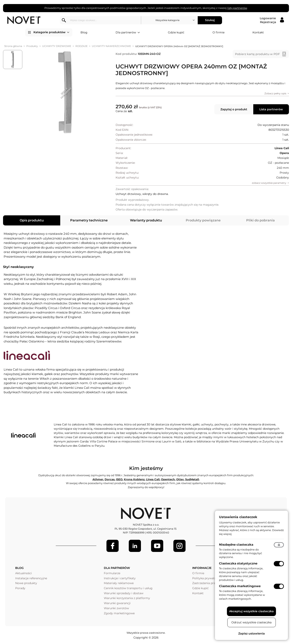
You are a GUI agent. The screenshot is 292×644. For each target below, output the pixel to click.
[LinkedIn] (135, 546)
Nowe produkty (26, 583)
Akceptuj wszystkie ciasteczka (251, 611)
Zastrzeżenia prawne (207, 583)
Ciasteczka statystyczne (238, 563)
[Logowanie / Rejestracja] (272, 20)
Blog (84, 32)
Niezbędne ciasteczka (236, 545)
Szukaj (210, 20)
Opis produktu (32, 220)
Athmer (98, 479)
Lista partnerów (271, 109)
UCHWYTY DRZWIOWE (57, 46)
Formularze (112, 573)
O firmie (218, 32)
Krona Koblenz (134, 479)
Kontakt (258, 32)
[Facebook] (113, 546)
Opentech (168, 479)
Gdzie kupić (176, 32)
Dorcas (110, 479)
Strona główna (13, 46)
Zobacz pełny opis (275, 93)
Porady (20, 588)
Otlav (180, 479)
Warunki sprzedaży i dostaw (124, 593)
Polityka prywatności (207, 578)
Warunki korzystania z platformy (127, 598)
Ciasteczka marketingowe (240, 586)
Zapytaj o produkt (234, 109)
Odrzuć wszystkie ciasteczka (251, 622)
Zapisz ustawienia (252, 633)
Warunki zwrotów (116, 608)
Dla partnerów (128, 33)
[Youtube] (157, 546)
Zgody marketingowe (119, 613)
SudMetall (192, 479)
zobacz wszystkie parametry (269, 183)
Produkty (32, 46)
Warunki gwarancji (117, 603)
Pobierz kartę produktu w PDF (257, 54)
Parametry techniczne (89, 220)
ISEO (119, 479)
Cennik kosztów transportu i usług (128, 588)
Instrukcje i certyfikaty (120, 578)
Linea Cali (153, 479)
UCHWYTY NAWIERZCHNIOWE (111, 46)
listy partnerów (237, 8)
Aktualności (24, 573)
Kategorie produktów (51, 32)
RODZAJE (82, 46)
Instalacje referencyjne (31, 578)
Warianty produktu (146, 220)
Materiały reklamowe (119, 583)
